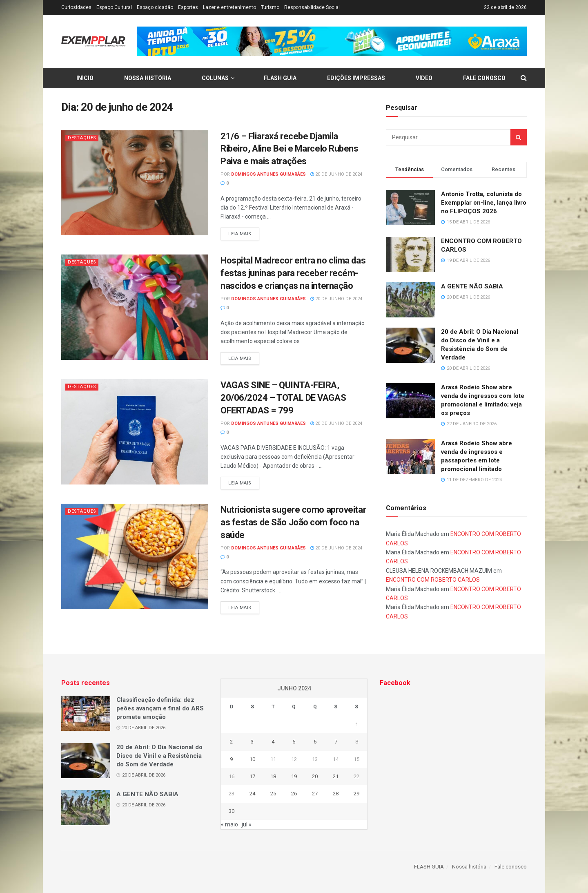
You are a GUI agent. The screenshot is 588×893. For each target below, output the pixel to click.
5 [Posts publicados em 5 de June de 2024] (294, 742)
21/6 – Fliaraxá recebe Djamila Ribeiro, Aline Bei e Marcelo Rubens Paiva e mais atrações (290, 149)
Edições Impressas (356, 78)
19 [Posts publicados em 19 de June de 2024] (294, 776)
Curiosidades (76, 7)
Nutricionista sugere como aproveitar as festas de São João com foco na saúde (293, 522)
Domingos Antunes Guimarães (268, 174)
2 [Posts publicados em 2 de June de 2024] (231, 742)
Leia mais (240, 234)
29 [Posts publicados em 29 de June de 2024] (356, 794)
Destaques (83, 138)
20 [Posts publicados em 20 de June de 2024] (315, 776)
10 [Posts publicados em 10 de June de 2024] (252, 759)
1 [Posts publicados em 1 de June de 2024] (357, 724)
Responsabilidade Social (312, 7)
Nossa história (148, 78)
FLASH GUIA (280, 78)
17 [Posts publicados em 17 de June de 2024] (252, 776)
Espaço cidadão (155, 7)
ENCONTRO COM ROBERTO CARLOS (433, 580)
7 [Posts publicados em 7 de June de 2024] (336, 742)
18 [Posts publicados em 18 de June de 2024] (273, 776)
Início (85, 78)
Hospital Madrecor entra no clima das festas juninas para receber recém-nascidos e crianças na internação (293, 273)
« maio (229, 824)
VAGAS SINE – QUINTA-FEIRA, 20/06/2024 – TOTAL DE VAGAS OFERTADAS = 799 (283, 398)
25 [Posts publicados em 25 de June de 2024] (273, 794)
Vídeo (424, 78)
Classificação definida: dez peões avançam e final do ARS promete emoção (160, 708)
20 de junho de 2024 (336, 174)
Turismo (270, 7)
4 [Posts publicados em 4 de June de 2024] (273, 742)
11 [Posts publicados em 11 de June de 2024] (273, 759)
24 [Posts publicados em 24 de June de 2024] (252, 794)
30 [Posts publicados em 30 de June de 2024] (232, 811)
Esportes (188, 7)
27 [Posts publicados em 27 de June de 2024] (315, 794)
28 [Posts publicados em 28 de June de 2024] (336, 794)
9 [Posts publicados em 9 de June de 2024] (231, 759)
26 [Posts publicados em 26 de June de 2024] (294, 794)
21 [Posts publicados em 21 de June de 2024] (336, 776)
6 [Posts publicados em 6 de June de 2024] (315, 742)
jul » (247, 824)
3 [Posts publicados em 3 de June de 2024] (252, 742)
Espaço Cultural (114, 7)
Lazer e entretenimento (229, 7)
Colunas (215, 78)
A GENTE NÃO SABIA (472, 286)
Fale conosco (484, 78)
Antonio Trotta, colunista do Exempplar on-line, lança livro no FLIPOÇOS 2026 (484, 203)
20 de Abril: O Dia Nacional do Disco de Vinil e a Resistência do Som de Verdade (159, 756)
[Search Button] (519, 137)
